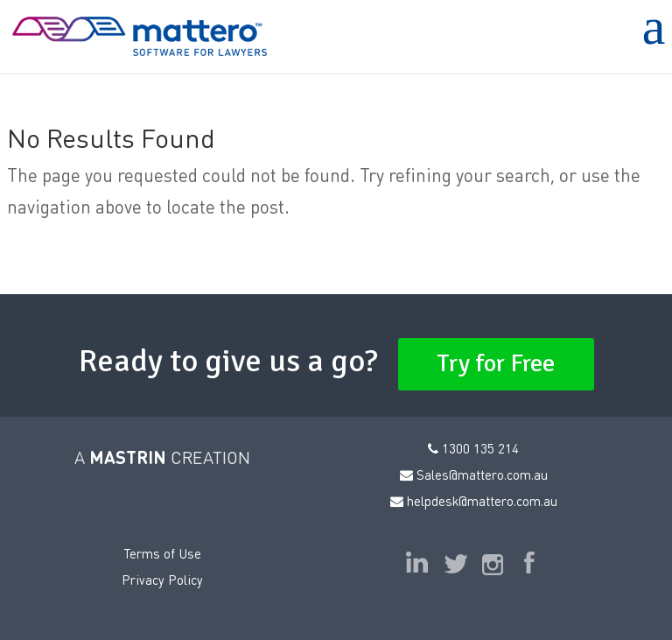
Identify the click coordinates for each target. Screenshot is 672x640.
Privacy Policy (162, 580)
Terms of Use (162, 553)
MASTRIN (128, 457)
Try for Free (496, 363)
